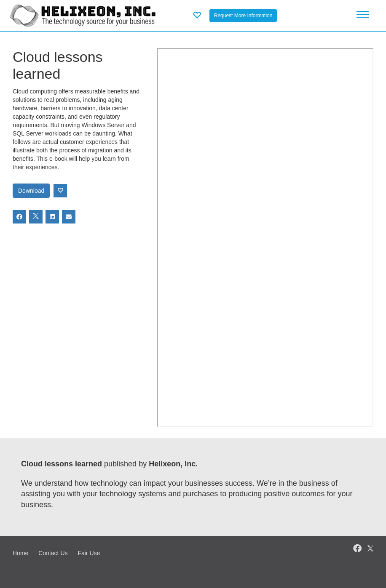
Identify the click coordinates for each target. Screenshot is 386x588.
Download (31, 191)
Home (20, 553)
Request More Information (243, 16)
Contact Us (53, 553)
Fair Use (89, 553)
